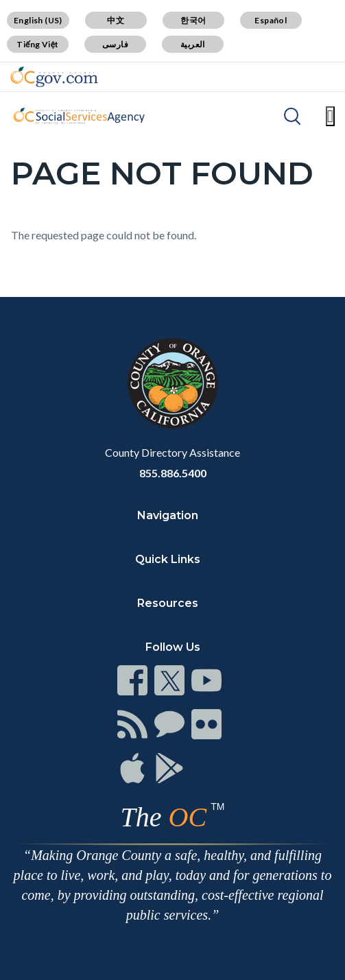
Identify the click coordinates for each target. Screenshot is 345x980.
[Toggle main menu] (330, 116)
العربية (193, 44)
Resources (168, 603)
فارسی (115, 44)
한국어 (193, 20)
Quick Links (168, 559)
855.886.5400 (173, 473)
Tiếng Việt (38, 44)
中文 (116, 20)
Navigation (168, 515)
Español (271, 20)
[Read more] (54, 77)
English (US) (38, 20)
